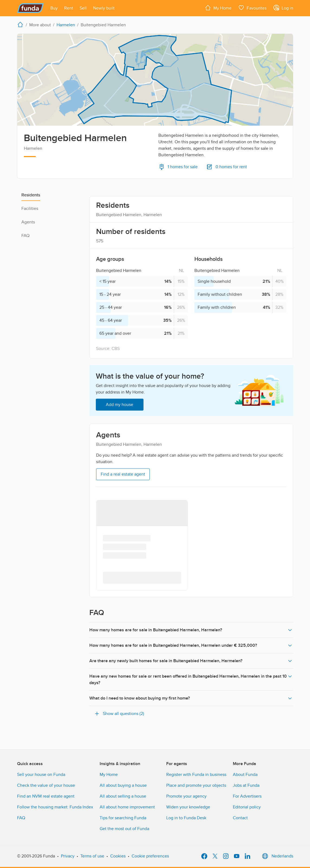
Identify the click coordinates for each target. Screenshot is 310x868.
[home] (21, 24)
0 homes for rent (227, 167)
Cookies (118, 856)
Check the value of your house (46, 785)
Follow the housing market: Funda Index (55, 807)
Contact (240, 818)
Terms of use (92, 856)
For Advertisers (247, 796)
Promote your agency (186, 796)
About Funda (245, 775)
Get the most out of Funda (124, 829)
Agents (28, 222)
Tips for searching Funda (123, 818)
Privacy (68, 856)
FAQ (25, 236)
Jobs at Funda (246, 785)
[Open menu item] (54, 8)
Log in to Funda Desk (186, 818)
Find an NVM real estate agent (46, 796)
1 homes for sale (178, 167)
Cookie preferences (150, 856)
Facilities (30, 209)
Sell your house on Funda (41, 775)
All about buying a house (123, 785)
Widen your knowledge (188, 807)
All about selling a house (123, 796)
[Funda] (30, 8)
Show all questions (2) (119, 714)
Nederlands (277, 856)
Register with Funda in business (196, 775)
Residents (31, 195)
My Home (109, 775)
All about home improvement (127, 807)
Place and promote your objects (196, 785)
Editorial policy (247, 807)
